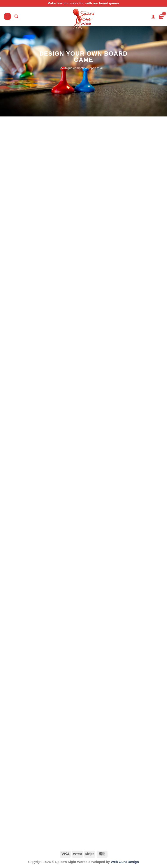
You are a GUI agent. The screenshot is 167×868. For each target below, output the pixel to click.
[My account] (153, 16)
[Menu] (7, 17)
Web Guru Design (125, 862)
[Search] (16, 16)
